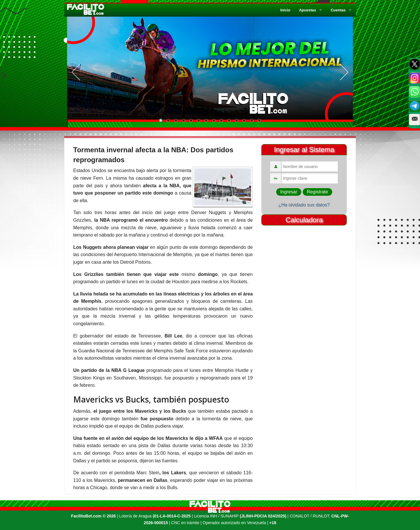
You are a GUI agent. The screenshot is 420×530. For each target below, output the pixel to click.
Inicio (285, 10)
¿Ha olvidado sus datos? (304, 205)
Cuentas (338, 10)
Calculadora (304, 220)
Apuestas (308, 10)
